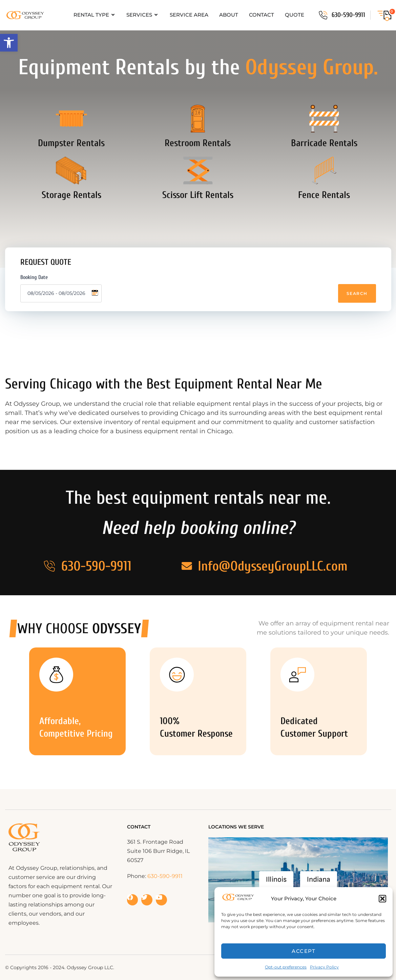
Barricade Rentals (324, 153)
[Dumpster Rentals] (71, 123)
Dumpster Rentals (71, 153)
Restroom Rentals (198, 153)
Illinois (276, 879)
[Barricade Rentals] (324, 123)
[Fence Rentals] (324, 185)
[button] (9, 43)
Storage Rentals (71, 214)
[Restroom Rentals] (198, 123)
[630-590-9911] (323, 15)
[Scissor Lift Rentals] (198, 185)
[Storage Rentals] (71, 185)
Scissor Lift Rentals (198, 214)
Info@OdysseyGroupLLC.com (274, 566)
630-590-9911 (348, 15)
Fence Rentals (324, 214)
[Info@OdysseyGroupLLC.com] (187, 566)
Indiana (319, 879)
